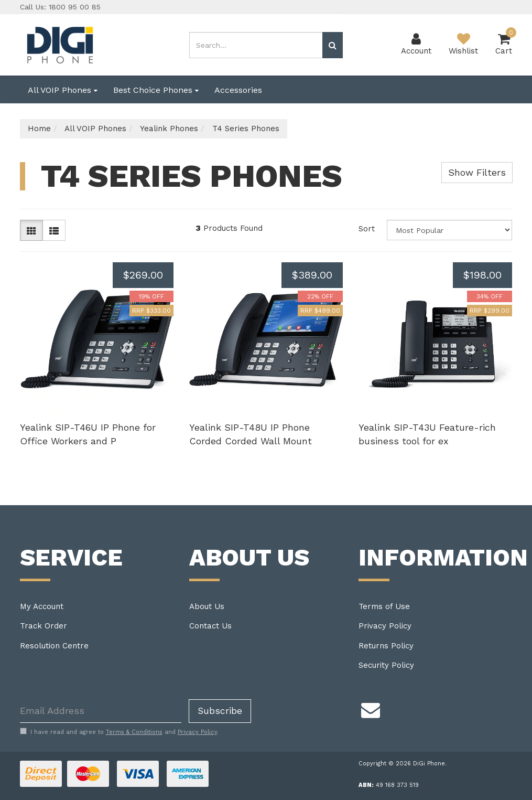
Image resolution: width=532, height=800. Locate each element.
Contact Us (210, 626)
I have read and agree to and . (119, 732)
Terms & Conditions (134, 732)
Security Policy (386, 665)
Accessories (238, 90)
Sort (367, 229)
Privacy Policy (385, 626)
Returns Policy (386, 646)
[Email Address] (101, 711)
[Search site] (333, 45)
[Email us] (371, 709)
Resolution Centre (54, 646)
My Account (42, 606)
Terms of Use (384, 606)
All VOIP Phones (63, 90)
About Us (207, 606)
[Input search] (256, 45)
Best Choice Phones (156, 90)
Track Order (44, 626)
